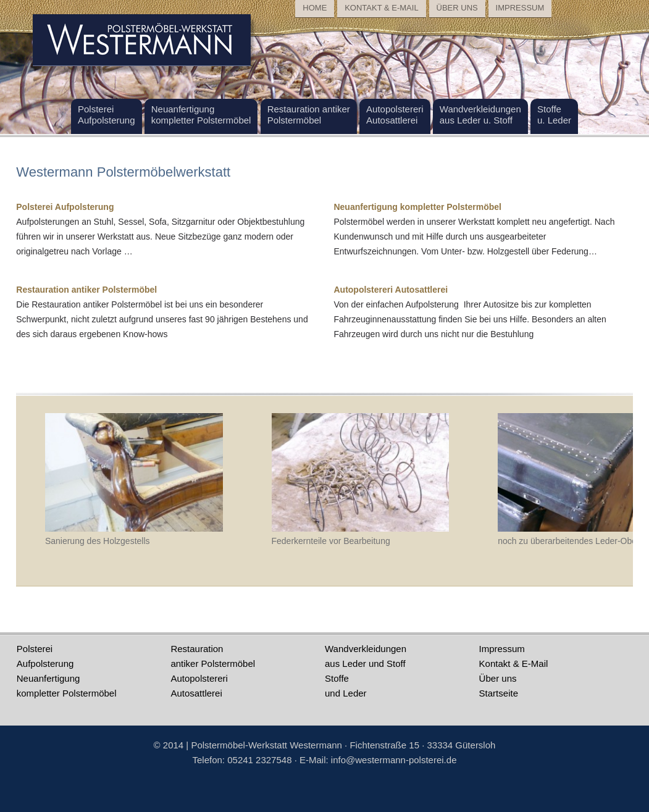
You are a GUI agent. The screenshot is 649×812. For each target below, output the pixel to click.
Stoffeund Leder (346, 686)
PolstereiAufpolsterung (45, 656)
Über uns (498, 678)
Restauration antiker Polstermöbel (86, 290)
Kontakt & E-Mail (514, 663)
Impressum (502, 649)
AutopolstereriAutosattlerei (199, 686)
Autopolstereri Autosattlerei (391, 290)
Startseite (499, 693)
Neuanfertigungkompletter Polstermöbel (67, 686)
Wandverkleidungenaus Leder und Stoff (366, 656)
